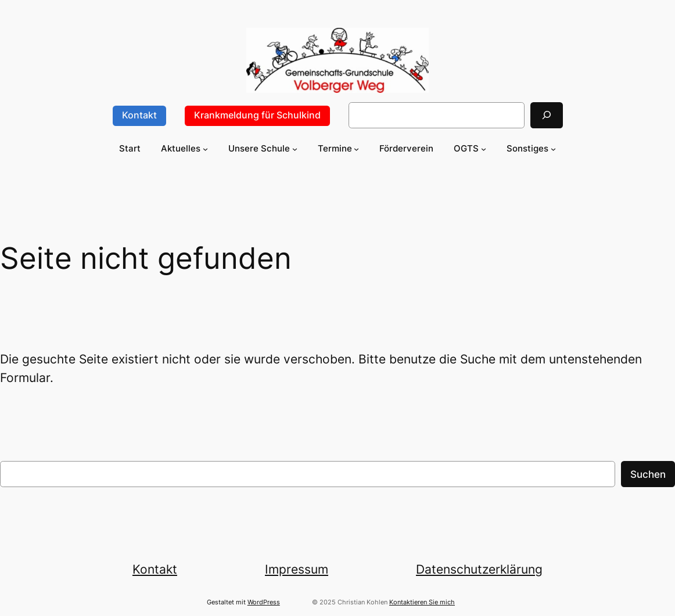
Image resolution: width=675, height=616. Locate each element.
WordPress (264, 602)
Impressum (297, 569)
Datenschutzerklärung (479, 569)
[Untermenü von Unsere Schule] (295, 148)
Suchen (648, 474)
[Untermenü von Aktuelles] (205, 148)
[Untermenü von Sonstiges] (553, 148)
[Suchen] (547, 115)
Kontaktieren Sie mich (422, 602)
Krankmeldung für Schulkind (257, 115)
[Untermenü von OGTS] (484, 148)
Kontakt (139, 115)
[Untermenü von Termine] (356, 148)
